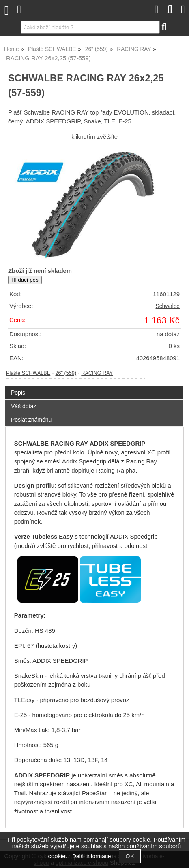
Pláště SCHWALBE (28, 373)
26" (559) (66, 373)
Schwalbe (168, 306)
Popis (18, 393)
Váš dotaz (24, 406)
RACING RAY (97, 373)
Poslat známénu (31, 420)
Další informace (91, 856)
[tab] (94, 386)
